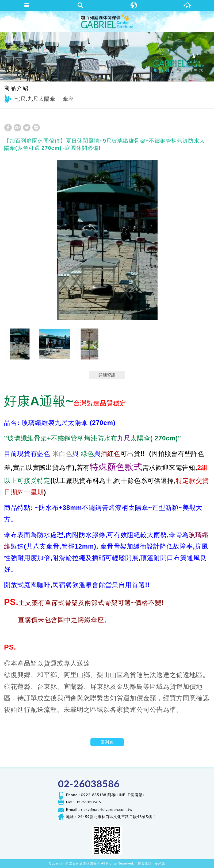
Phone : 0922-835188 (86, 795)
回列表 (107, 742)
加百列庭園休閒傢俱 (107, 21)
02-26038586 (89, 784)
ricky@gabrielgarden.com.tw (107, 809)
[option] (107, 240)
